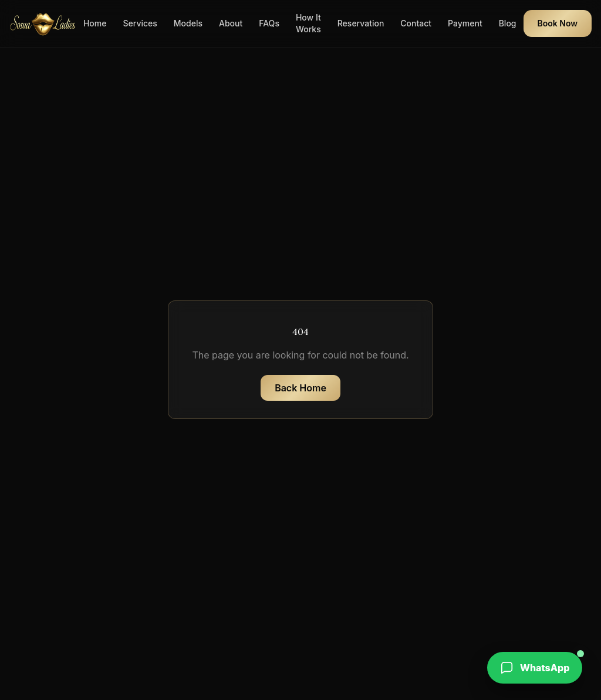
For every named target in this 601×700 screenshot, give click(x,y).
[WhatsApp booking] (535, 668)
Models (188, 23)
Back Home (300, 388)
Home (95, 23)
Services (140, 23)
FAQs (269, 23)
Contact (416, 23)
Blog (508, 23)
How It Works (308, 23)
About (231, 23)
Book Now (558, 23)
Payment (465, 23)
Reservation (361, 23)
